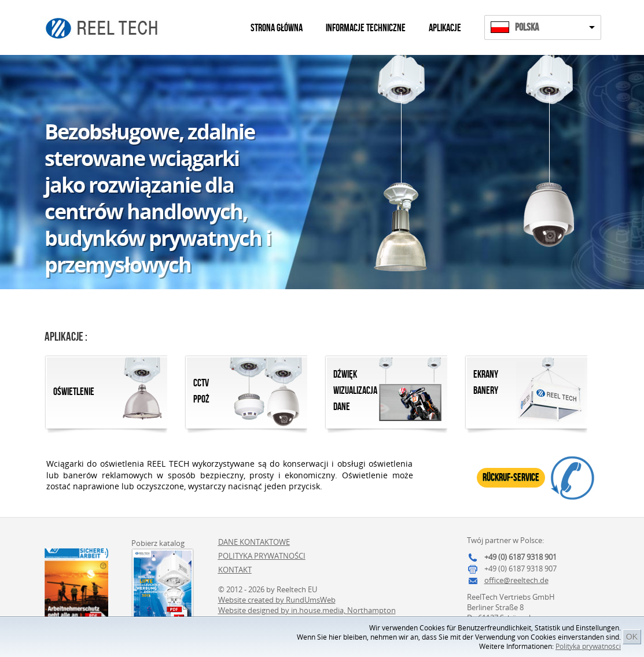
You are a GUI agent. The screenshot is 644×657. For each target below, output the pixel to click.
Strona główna (277, 28)
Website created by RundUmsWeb (277, 600)
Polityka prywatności (588, 646)
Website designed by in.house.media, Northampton (307, 610)
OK (632, 637)
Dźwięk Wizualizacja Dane (355, 391)
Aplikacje (445, 28)
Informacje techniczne (366, 28)
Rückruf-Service (511, 477)
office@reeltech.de (516, 580)
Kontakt (235, 570)
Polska (527, 27)
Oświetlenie (74, 392)
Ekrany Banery (486, 383)
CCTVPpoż (201, 391)
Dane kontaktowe (254, 542)
